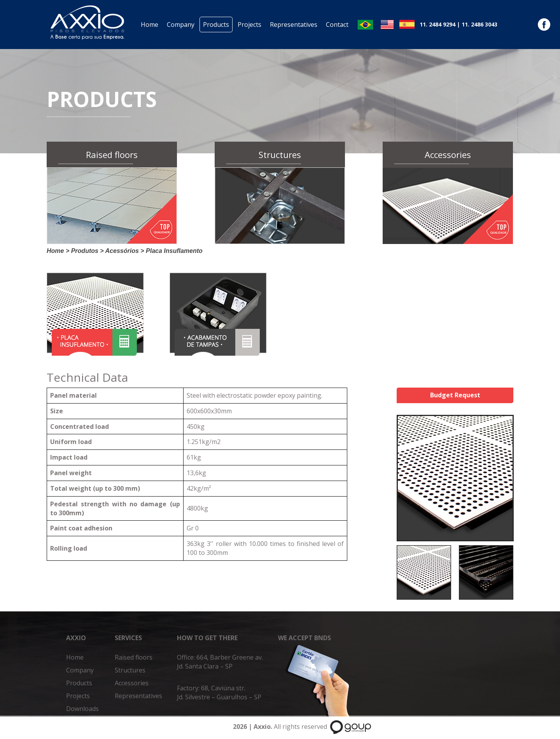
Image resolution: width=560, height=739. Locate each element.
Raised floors (134, 657)
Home (150, 25)
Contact (337, 25)
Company (181, 25)
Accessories (132, 683)
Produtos (85, 251)
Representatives (294, 25)
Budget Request (455, 395)
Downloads (82, 709)
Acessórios (122, 251)
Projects (249, 25)
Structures (130, 670)
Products (216, 25)
